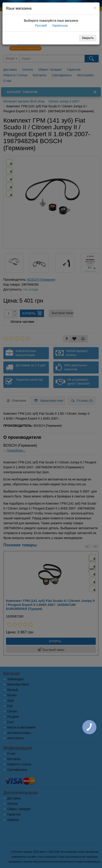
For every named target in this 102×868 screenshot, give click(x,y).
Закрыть (88, 38)
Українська (59, 25)
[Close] (95, 8)
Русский (41, 25)
